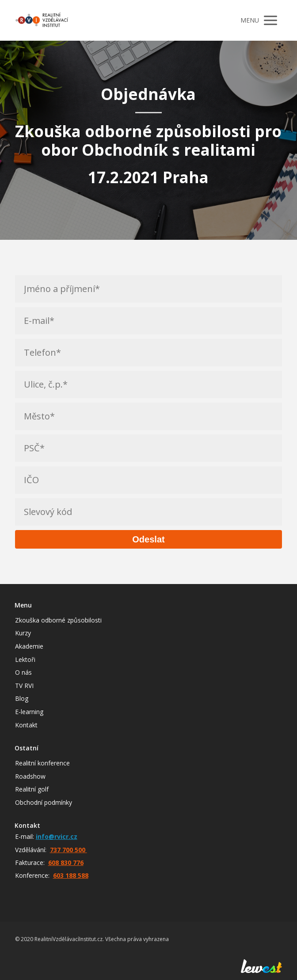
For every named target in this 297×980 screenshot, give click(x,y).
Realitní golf (32, 789)
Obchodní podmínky (44, 802)
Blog (22, 698)
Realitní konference (42, 763)
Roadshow (30, 776)
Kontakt (26, 725)
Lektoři (25, 659)
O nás (23, 672)
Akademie (29, 646)
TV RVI (24, 686)
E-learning (29, 712)
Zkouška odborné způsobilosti (58, 620)
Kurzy (23, 633)
